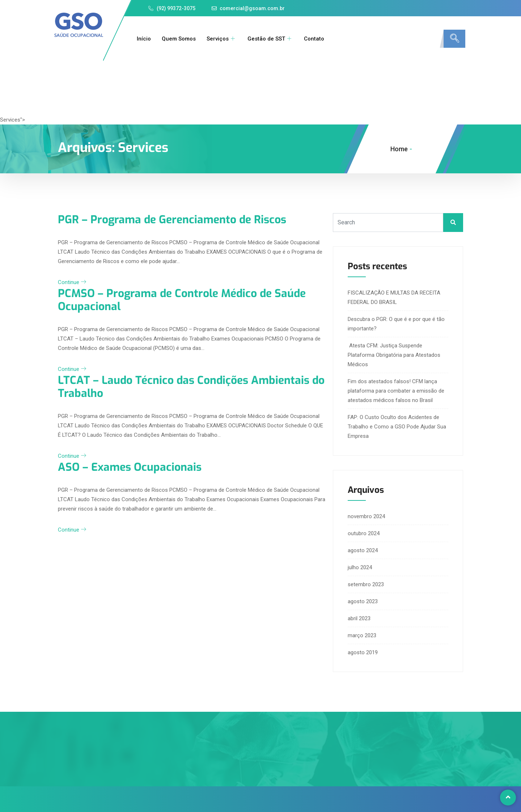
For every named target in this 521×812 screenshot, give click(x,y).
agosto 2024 (363, 550)
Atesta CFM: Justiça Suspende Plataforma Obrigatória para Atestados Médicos (394, 355)
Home (399, 149)
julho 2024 (360, 567)
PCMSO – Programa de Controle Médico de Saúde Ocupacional (182, 300)
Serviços (222, 39)
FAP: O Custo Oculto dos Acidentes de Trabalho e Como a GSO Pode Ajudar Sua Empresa (397, 427)
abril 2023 (359, 618)
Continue (72, 282)
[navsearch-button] (454, 39)
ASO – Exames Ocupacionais (130, 467)
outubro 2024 (364, 533)
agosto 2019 (363, 652)
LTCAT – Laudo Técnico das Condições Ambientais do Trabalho (191, 387)
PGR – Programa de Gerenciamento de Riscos (172, 220)
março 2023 (362, 635)
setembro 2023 (366, 584)
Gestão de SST (270, 39)
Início (144, 39)
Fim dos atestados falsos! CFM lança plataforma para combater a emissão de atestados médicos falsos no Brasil (396, 391)
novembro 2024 (366, 516)
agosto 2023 (363, 601)
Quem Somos (179, 39)
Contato (314, 39)
